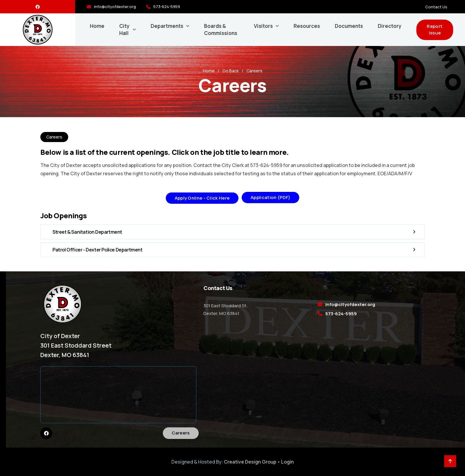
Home (97, 26)
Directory (390, 26)
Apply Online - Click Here (202, 198)
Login (288, 462)
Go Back (231, 71)
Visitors (263, 26)
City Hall (124, 30)
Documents (349, 26)
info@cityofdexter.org (115, 7)
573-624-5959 (167, 7)
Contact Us (436, 7)
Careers (181, 433)
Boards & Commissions (221, 30)
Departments (167, 26)
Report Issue (435, 30)
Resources (307, 26)
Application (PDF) (270, 197)
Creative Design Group (250, 462)
